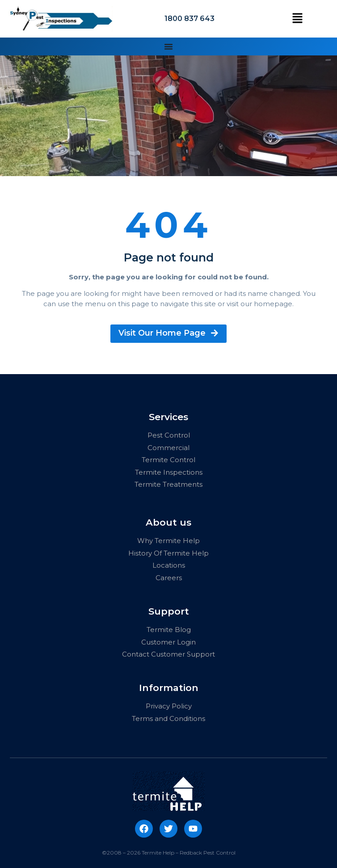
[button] (297, 19)
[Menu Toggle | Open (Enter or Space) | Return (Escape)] (168, 46)
